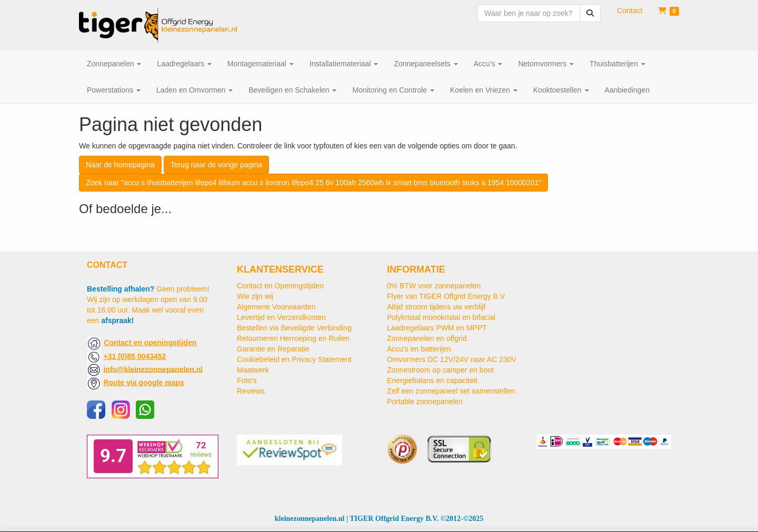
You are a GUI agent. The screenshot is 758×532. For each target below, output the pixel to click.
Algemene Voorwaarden (276, 307)
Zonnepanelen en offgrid (427, 338)
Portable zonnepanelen (425, 401)
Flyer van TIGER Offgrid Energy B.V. (447, 296)
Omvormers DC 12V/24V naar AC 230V (452, 359)
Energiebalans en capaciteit (432, 380)
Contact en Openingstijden (280, 286)
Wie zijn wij (255, 296)
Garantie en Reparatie (273, 349)
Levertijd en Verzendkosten (281, 317)
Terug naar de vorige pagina (216, 165)
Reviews (251, 391)
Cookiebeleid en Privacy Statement (294, 359)
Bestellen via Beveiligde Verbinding (294, 328)
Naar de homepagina (120, 165)
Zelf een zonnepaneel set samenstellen (451, 391)
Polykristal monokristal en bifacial (441, 317)
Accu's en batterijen (419, 349)
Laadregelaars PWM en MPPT (437, 328)
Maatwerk (253, 370)
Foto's (247, 380)
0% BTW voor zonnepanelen (434, 286)
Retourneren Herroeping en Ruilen (293, 338)
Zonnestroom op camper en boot (440, 370)
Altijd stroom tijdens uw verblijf (436, 307)
